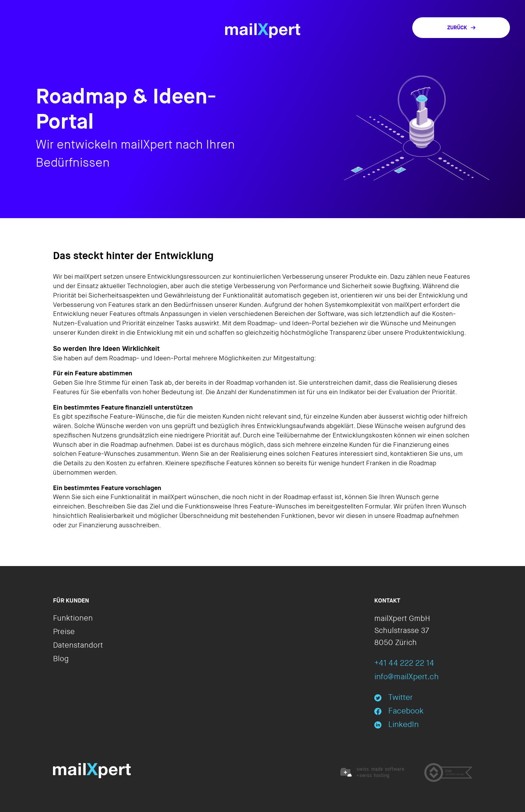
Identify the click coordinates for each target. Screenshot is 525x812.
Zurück (461, 27)
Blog (61, 659)
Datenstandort (78, 645)
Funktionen (73, 618)
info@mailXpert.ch (406, 677)
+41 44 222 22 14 (404, 663)
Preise (64, 632)
